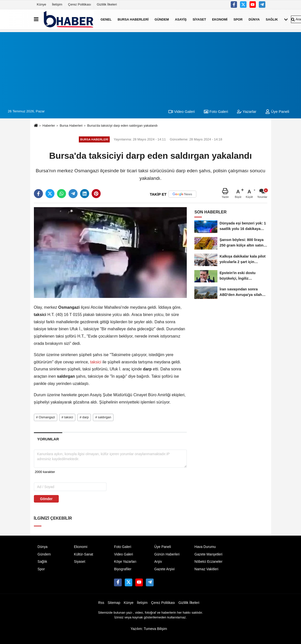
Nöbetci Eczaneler (208, 562)
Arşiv (158, 562)
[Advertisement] (151, 67)
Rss (101, 603)
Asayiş (181, 19)
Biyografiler (123, 569)
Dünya (254, 19)
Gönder (46, 499)
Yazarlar (247, 111)
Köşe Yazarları (125, 562)
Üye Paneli (277, 111)
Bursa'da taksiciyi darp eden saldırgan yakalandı (122, 126)
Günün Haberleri (167, 554)
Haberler (49, 126)
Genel (106, 19)
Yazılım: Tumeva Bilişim (149, 629)
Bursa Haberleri (133, 19)
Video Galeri (182, 111)
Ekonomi (220, 19)
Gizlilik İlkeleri (107, 4)
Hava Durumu (205, 547)
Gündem (162, 19)
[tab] (48, 439)
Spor (238, 19)
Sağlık (272, 19)
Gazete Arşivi (164, 569)
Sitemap (114, 603)
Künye (42, 4)
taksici (96, 362)
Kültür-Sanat (83, 554)
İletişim (57, 4)
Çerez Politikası (80, 4)
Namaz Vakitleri (206, 569)
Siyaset (199, 19)
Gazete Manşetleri (208, 554)
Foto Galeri (216, 111)
